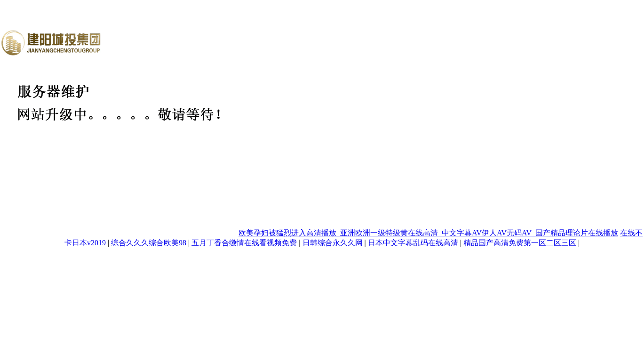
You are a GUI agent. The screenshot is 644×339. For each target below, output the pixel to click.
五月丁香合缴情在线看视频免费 (245, 243)
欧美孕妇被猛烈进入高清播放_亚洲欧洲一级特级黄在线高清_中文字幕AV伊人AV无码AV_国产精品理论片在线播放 (428, 233)
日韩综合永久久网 (334, 243)
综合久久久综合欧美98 (150, 243)
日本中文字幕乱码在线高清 (414, 243)
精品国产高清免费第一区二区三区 (521, 243)
